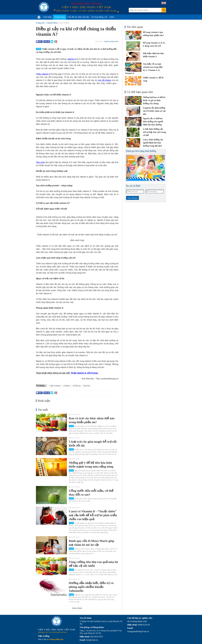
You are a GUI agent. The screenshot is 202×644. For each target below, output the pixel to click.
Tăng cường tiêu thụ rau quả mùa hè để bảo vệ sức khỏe (93, 564)
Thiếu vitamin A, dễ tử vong (84, 373)
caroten (86, 386)
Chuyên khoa (60, 17)
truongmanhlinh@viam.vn (138, 631)
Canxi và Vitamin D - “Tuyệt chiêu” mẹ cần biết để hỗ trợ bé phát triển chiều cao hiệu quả (93, 515)
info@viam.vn (92, 640)
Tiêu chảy (40, 162)
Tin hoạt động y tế (99, 17)
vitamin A (71, 59)
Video (112, 17)
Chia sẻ (47, 42)
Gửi (39, 42)
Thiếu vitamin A (43, 74)
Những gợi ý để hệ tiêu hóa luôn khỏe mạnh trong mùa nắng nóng (91, 465)
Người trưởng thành (111, 41)
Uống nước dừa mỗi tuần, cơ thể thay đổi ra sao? (91, 493)
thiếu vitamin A (55, 386)
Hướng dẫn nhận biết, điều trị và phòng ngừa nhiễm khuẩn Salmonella (91, 587)
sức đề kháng (104, 80)
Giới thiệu (47, 17)
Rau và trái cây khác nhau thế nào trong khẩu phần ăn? (92, 420)
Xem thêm (77, 608)
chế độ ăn (77, 386)
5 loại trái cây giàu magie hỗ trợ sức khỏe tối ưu (93, 444)
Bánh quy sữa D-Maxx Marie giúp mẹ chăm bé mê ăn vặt (92, 543)
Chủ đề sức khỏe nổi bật (78, 17)
